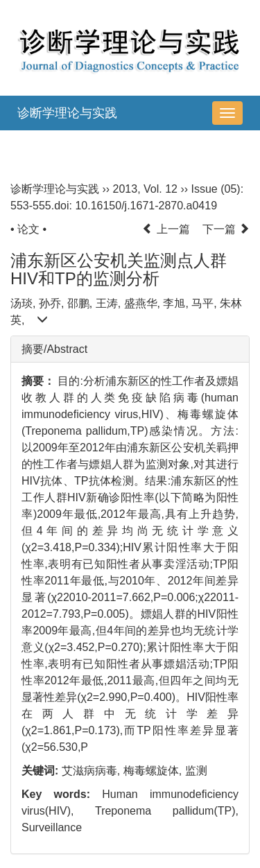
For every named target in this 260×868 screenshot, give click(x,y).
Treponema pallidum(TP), (167, 811)
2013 (125, 189)
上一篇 (166, 229)
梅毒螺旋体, (154, 771)
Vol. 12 (161, 189)
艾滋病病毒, (93, 771)
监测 (196, 771)
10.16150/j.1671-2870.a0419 (146, 206)
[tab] (130, 349)
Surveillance (52, 827)
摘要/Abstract (54, 349)
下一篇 (226, 229)
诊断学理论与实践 (67, 113)
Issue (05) (216, 189)
